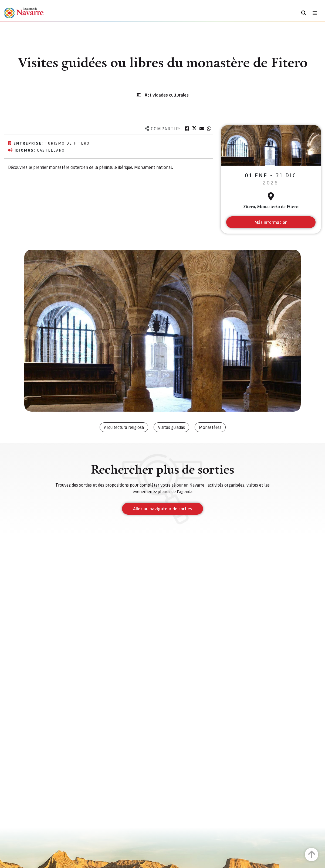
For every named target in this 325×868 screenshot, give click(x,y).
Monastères (210, 427)
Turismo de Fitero (67, 143)
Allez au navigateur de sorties (163, 509)
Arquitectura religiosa (124, 427)
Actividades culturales (167, 95)
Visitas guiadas (171, 427)
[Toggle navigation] (315, 13)
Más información (271, 222)
